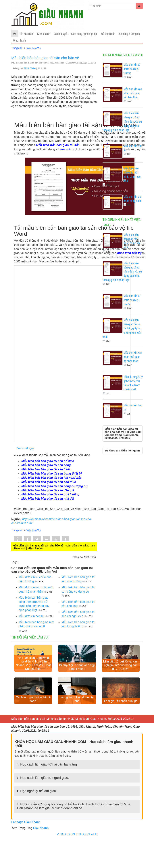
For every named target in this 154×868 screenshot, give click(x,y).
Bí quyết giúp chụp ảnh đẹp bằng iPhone (77, 669)
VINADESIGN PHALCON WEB (77, 839)
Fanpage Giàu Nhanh (26, 826)
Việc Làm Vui (34, 48)
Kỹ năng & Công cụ (129, 34)
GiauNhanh (41, 832)
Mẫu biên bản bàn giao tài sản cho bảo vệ (45, 58)
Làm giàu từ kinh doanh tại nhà (77, 704)
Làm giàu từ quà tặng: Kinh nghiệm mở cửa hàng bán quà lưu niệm (121, 667)
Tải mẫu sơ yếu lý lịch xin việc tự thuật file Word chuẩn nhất (133, 383)
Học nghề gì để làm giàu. (39, 795)
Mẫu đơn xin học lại (32, 616)
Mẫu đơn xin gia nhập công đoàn (133, 199)
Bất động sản (108, 34)
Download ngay (25, 448)
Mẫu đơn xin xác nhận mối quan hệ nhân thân (133, 93)
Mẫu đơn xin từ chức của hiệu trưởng (132, 69)
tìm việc (66, 149)
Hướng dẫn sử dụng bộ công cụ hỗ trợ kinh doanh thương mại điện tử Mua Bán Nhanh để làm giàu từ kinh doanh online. (74, 811)
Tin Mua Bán (27, 34)
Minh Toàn (30, 68)
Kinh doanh (44, 34)
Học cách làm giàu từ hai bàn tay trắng (49, 769)
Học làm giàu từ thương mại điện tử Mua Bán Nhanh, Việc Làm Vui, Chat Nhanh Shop (33, 666)
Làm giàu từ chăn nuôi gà (121, 705)
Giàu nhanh (20, 40)
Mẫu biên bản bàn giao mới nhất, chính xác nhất (132, 174)
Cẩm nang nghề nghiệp (84, 34)
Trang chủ (17, 48)
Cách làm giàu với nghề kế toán (33, 704)
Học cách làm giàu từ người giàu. (45, 782)
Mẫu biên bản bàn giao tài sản (58, 145)
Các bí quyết (61, 34)
